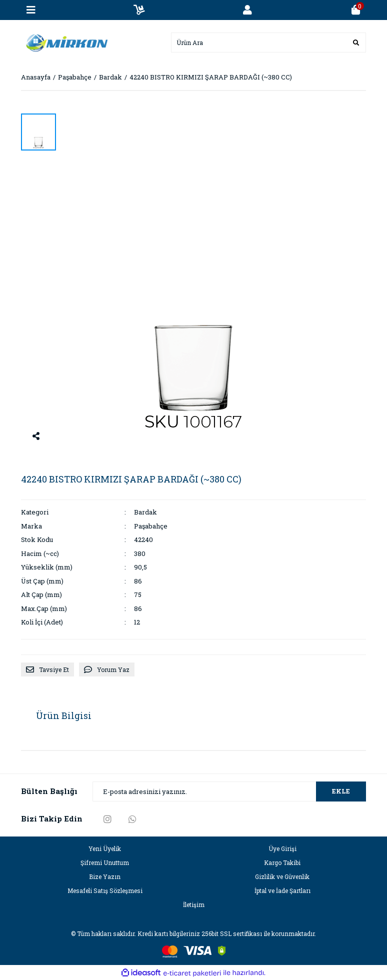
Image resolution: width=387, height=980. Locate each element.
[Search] (268, 42)
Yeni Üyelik (105, 848)
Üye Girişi (282, 848)
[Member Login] (247, 10)
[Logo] (65, 41)
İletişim (194, 904)
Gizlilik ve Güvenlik (282, 876)
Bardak (145, 512)
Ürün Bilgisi (64, 715)
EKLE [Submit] (341, 791)
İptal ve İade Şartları (282, 890)
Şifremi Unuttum (105, 862)
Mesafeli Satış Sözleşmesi (105, 890)
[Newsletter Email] (229, 791)
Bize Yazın (105, 876)
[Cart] (356, 10)
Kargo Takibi (282, 862)
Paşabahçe (151, 526)
